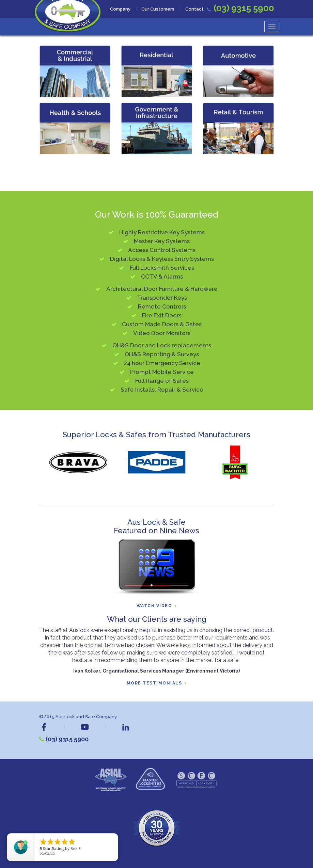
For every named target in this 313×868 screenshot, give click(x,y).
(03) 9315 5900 (67, 739)
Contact (194, 9)
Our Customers (158, 9)
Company (120, 9)
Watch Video (154, 606)
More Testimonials (154, 683)
